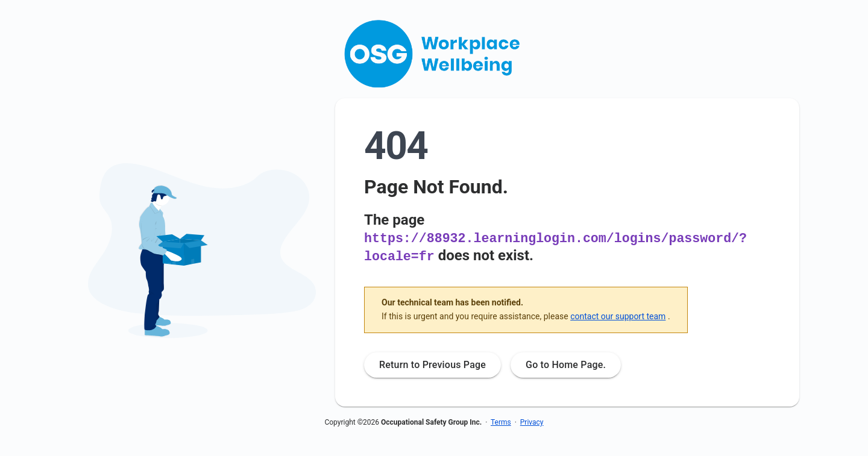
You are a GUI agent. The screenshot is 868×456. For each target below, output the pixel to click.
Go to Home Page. (566, 364)
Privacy (532, 421)
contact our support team (618, 315)
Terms (501, 421)
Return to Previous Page (432, 364)
